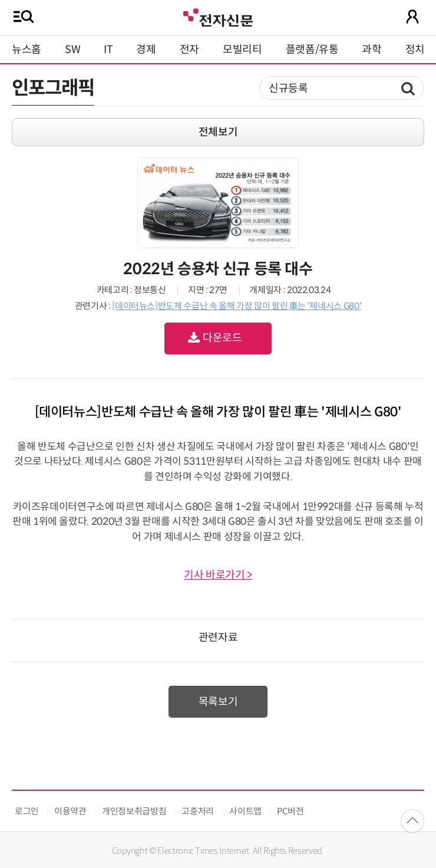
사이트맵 (245, 811)
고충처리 (198, 811)
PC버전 (290, 811)
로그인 (27, 811)
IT (108, 50)
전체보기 (218, 132)
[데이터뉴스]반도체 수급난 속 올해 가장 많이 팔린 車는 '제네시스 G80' (237, 306)
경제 (146, 50)
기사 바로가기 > (218, 575)
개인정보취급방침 (134, 811)
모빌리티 (242, 50)
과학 (371, 50)
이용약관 (70, 811)
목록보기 (218, 702)
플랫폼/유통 (312, 50)
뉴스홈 (27, 50)
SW (72, 50)
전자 (189, 50)
